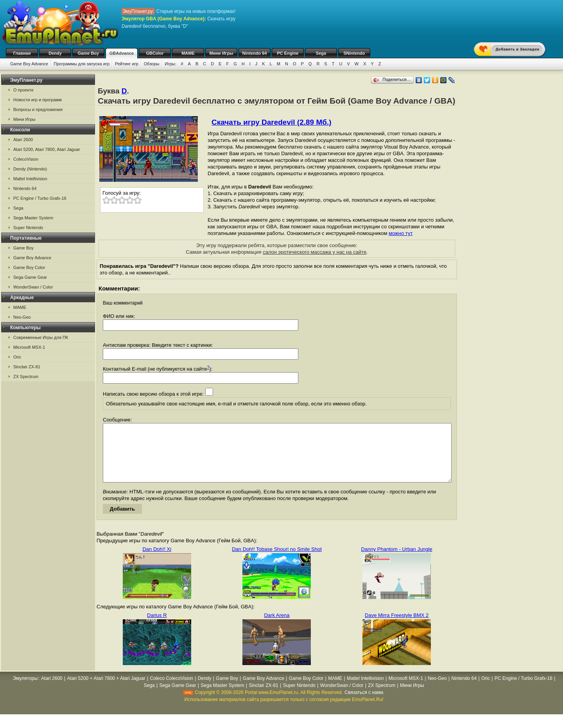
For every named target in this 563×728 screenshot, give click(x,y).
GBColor (155, 53)
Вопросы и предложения (38, 109)
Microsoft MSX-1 (29, 347)
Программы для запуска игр (82, 64)
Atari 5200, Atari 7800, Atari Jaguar (47, 149)
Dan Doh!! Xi (157, 561)
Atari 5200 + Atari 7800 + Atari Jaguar (106, 690)
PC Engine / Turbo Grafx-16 (40, 198)
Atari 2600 (23, 140)
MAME (188, 53)
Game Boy (88, 53)
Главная (22, 53)
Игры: (170, 64)
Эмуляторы (25, 690)
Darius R (157, 627)
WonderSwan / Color (33, 287)
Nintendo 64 (255, 53)
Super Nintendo (28, 228)
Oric (17, 357)
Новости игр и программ (38, 100)
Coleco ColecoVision (172, 690)
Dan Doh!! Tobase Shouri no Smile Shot (277, 561)
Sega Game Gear (30, 277)
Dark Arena (277, 627)
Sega (321, 53)
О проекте (23, 90)
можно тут (401, 233)
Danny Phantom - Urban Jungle (397, 561)
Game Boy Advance (29, 64)
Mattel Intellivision (30, 179)
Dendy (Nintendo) (30, 169)
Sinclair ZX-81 (27, 367)
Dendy (55, 53)
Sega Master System (33, 218)
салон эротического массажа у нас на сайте (315, 252)
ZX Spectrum (26, 377)
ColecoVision (26, 159)
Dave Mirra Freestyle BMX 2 (397, 627)
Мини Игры (221, 53)
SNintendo (354, 53)
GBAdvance (122, 53)
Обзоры (152, 64)
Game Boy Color (29, 267)
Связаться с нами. (364, 704)
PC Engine (288, 53)
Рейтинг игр (127, 64)
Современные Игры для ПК (41, 337)
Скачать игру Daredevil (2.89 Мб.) (272, 122)
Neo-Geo (22, 317)
